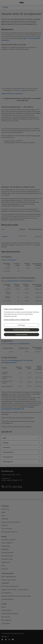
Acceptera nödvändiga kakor (21, 330)
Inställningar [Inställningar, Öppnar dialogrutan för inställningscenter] (21, 325)
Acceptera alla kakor (21, 335)
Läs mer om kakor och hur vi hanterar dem (17, 320)
